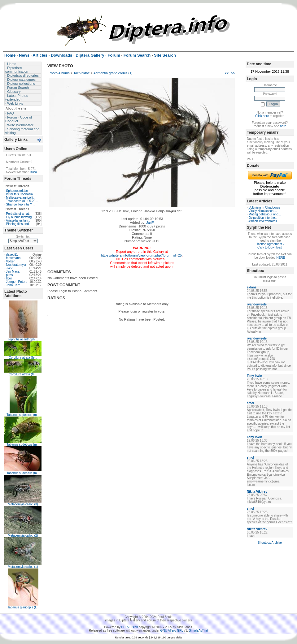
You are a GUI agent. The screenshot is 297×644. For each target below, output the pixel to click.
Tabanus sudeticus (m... (23, 415)
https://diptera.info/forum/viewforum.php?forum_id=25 (141, 255)
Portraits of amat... (19, 214)
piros (10, 275)
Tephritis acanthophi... (23, 339)
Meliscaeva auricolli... (21, 198)
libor (9, 278)
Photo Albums (59, 73)
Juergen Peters (17, 282)
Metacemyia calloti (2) (23, 536)
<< (227, 73)
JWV (9, 268)
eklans (252, 287)
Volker (11, 261)
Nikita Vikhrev (257, 492)
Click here (262, 116)
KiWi (34, 172)
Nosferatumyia (16, 265)
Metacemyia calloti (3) (23, 504)
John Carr (13, 285)
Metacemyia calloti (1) (23, 567)
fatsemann (13, 258)
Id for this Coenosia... (21, 194)
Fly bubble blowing (19, 217)
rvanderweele (257, 304)
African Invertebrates (263, 221)
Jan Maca (13, 272)
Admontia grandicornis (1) (113, 73)
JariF (150, 223)
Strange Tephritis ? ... (21, 204)
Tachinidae (82, 73)
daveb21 (12, 255)
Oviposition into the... (263, 218)
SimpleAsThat (199, 631)
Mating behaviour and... (265, 214)
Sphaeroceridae (17, 191)
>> (233, 73)
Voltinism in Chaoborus (264, 207)
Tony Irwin (254, 376)
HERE (281, 258)
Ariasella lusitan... (18, 220)
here (283, 126)
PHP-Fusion (130, 627)
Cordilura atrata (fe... (23, 358)
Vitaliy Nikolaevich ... (263, 211)
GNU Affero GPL (172, 631)
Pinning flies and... (19, 224)
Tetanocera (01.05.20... (22, 201)
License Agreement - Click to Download (270, 246)
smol (250, 403)
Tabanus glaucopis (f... (23, 607)
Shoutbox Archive (270, 543)
